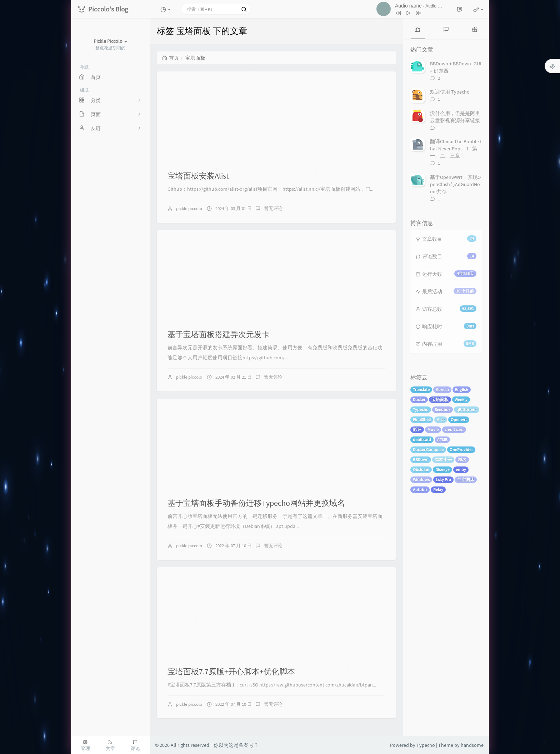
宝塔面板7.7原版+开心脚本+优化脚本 (231, 671)
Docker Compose (428, 450)
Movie (433, 430)
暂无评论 (273, 208)
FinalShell (422, 420)
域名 (462, 460)
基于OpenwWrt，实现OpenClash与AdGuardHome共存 (455, 184)
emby (461, 470)
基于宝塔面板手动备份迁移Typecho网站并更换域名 (256, 503)
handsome (472, 745)
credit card (454, 430)
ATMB (442, 440)
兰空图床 (466, 480)
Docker (419, 400)
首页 (171, 58)
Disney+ (442, 470)
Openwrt (459, 420)
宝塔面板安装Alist (198, 176)
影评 (417, 430)
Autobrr (420, 490)
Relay (438, 490)
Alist (441, 420)
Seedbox (442, 410)
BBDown (421, 460)
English (462, 390)
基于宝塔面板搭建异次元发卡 (219, 334)
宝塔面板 (440, 400)
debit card (422, 440)
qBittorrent (467, 410)
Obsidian (421, 470)
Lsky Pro (443, 480)
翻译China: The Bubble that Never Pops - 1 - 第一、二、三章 (456, 149)
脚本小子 (443, 460)
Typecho (421, 410)
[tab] (417, 29)
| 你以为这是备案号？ (235, 745)
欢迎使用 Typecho (450, 92)
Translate (421, 390)
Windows (421, 480)
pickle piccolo (189, 208)
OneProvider (461, 450)
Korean (442, 390)
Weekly (461, 400)
